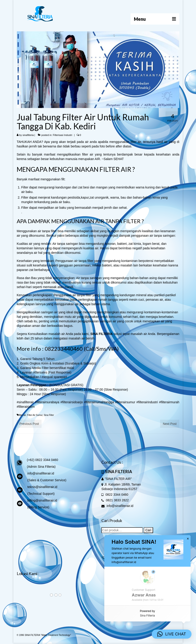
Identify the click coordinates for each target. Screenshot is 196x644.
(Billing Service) (38, 507)
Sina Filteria (147, 615)
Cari (148, 530)
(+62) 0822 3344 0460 (42, 460)
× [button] (188, 539)
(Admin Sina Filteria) (41, 467)
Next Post (170, 424)
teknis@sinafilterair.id (42, 487)
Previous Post (29, 424)
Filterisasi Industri (63, 135)
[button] (172, 634)
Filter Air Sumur (35, 415)
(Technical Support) (41, 494)
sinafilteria (28, 135)
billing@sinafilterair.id (42, 500)
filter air (22, 415)
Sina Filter (49, 415)
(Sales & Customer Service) (47, 480)
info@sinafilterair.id (41, 473)
